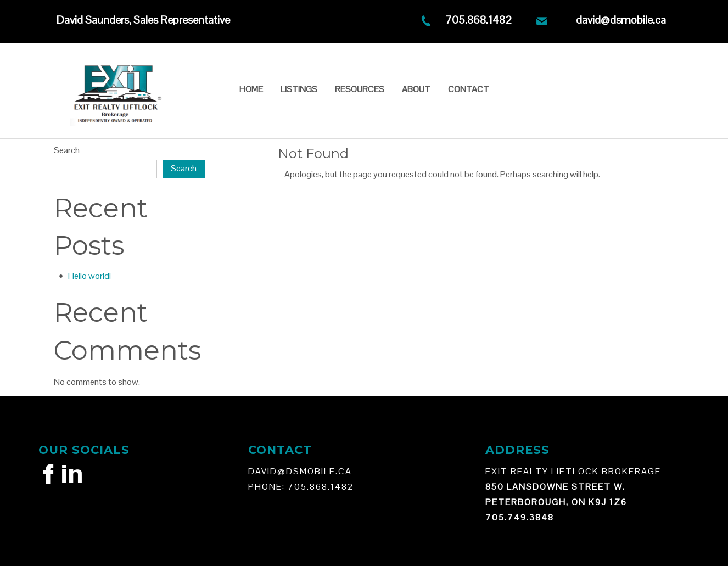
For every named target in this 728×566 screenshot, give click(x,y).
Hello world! (89, 276)
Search (67, 150)
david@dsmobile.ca (621, 20)
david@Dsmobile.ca (300, 471)
